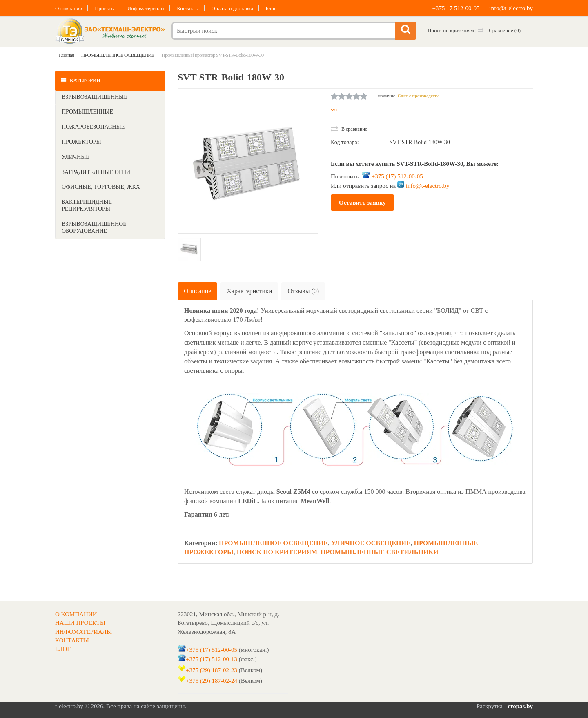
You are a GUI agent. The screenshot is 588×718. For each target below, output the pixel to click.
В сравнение (349, 129)
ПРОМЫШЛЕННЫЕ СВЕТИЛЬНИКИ (379, 552)
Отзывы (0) (303, 291)
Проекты (105, 8)
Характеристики (249, 291)
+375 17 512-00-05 (456, 8)
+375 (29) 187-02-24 (212, 681)
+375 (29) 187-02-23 (212, 670)
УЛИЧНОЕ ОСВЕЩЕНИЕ (371, 543)
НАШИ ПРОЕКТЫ (80, 623)
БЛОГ (63, 649)
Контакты (188, 8)
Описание (197, 291)
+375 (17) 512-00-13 (212, 659)
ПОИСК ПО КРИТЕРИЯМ (277, 552)
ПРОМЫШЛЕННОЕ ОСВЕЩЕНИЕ (273, 543)
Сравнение (499, 30)
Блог (271, 8)
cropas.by (520, 706)
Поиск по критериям (451, 30)
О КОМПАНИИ (76, 614)
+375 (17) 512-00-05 (397, 176)
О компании (69, 8)
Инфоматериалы (146, 8)
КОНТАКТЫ (72, 640)
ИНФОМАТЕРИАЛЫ (84, 632)
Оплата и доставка (232, 8)
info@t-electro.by (511, 8)
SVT (334, 110)
